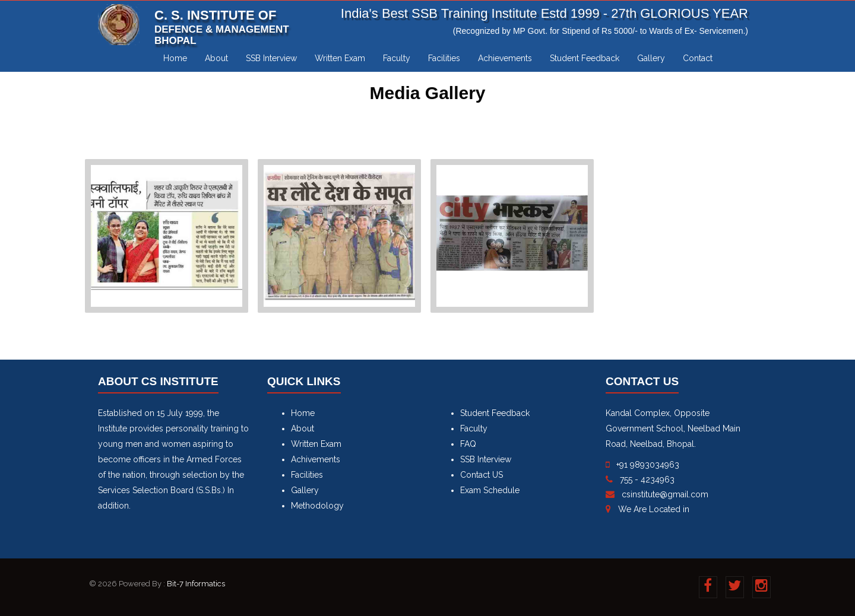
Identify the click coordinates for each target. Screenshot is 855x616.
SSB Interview (271, 58)
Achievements (505, 58)
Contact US (482, 475)
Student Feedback (585, 58)
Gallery (651, 58)
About (216, 58)
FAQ (468, 444)
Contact (698, 58)
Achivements (316, 459)
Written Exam (340, 58)
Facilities (444, 58)
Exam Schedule (490, 490)
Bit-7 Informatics (196, 584)
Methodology (317, 506)
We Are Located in (654, 509)
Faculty (397, 58)
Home (175, 58)
